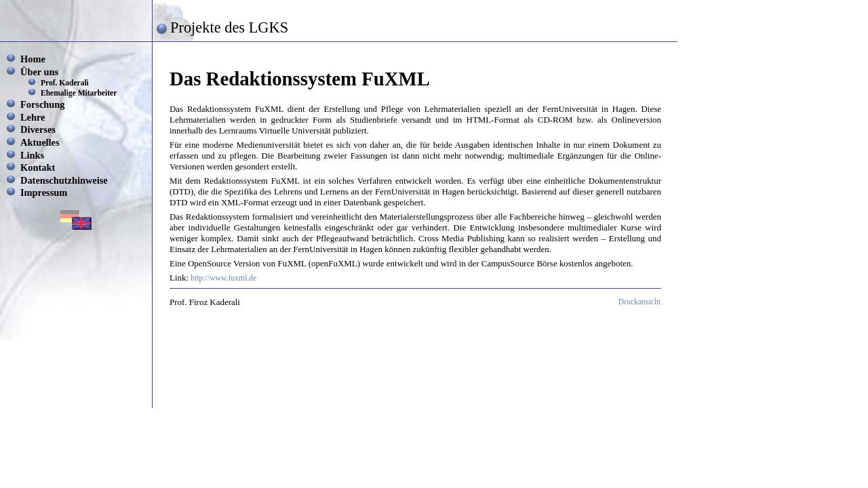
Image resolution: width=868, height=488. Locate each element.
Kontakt (38, 167)
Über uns (39, 72)
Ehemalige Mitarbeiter (79, 93)
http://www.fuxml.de (223, 278)
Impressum (44, 192)
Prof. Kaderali (65, 83)
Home (33, 59)
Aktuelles (40, 142)
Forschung (43, 104)
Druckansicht (639, 302)
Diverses (38, 129)
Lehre (33, 117)
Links (32, 155)
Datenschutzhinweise (64, 180)
